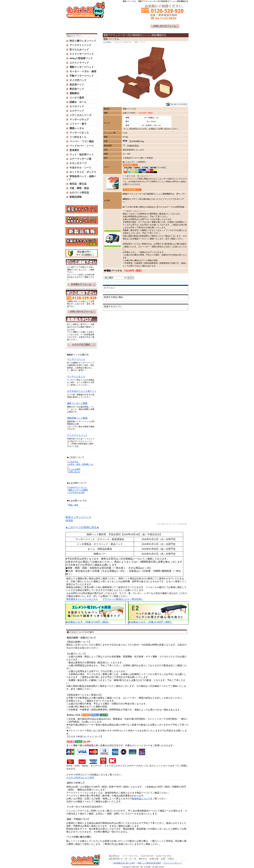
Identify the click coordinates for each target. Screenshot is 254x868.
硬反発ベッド (77, 89)
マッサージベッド (76, 359)
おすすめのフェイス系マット (82, 391)
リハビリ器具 (77, 98)
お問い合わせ (74, 472)
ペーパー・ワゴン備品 (82, 141)
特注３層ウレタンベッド (83, 41)
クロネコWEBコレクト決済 (80, 778)
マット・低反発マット (82, 154)
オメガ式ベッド (78, 80)
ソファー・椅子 (78, 124)
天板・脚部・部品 (79, 188)
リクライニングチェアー (123, 42)
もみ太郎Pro (107, 42)
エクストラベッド (79, 63)
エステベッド (77, 111)
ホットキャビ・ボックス (83, 172)
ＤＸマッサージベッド (82, 54)
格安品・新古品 (78, 184)
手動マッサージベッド (82, 76)
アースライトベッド (80, 45)
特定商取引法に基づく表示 (124, 863)
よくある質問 (74, 469)
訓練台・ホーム (78, 102)
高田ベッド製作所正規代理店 (149, 863)
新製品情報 (76, 197)
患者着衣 (74, 150)
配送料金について (141, 799)
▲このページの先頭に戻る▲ (82, 527)
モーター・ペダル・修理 (83, 71)
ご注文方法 (73, 462)
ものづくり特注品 (79, 193)
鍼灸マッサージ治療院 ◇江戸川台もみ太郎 (78, 491)
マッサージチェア (79, 120)
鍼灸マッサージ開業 (77, 403)
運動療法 (74, 93)
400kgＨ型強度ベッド (81, 58)
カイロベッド (77, 106)
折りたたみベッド (79, 50)
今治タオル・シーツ (80, 168)
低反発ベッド (77, 85)
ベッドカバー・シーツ (82, 146)
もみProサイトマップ (78, 487)
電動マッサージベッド (82, 67)
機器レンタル (77, 128)
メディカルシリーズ (80, 115)
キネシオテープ (78, 163)
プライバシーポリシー (172, 863)
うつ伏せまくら (78, 137)
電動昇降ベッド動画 (77, 418)
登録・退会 (73, 505)
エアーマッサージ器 (80, 159)
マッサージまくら (79, 133)
